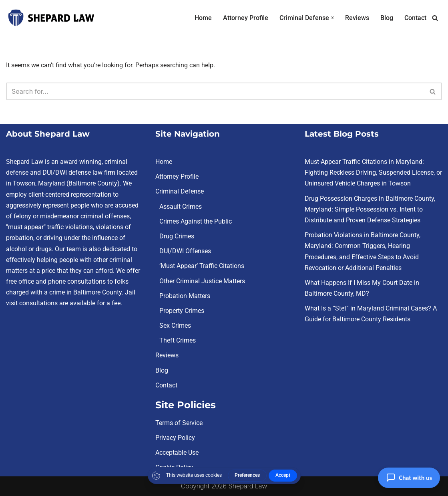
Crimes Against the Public (196, 221)
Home (203, 18)
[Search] (435, 18)
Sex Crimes (175, 326)
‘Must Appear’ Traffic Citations (202, 266)
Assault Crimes (181, 207)
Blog (387, 18)
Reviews (357, 18)
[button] (332, 18)
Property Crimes (182, 311)
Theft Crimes (178, 340)
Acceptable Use (177, 453)
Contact (415, 18)
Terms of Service (179, 423)
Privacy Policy (175, 438)
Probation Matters (185, 296)
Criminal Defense (180, 192)
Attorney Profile (246, 18)
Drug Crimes (177, 236)
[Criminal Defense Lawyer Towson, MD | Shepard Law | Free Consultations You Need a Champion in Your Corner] (51, 18)
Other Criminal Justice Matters (202, 281)
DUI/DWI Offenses (185, 251)
